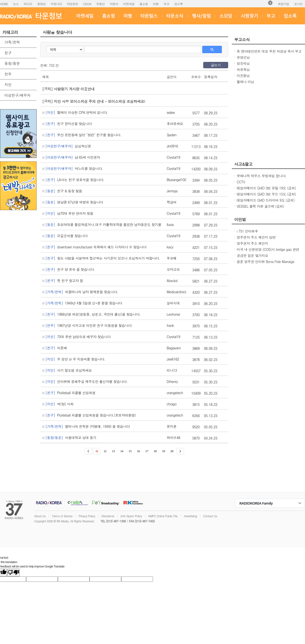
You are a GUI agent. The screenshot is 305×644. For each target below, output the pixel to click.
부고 (167, 4)
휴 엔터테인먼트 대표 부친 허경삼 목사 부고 (269, 51)
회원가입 (284, 4)
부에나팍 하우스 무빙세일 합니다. (262, 176)
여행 (156, 4)
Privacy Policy (87, 516)
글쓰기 (216, 65)
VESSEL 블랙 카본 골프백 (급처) (260, 206)
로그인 (298, 4)
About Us (40, 516)
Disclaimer (108, 516)
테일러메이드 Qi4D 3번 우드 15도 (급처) (266, 194)
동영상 (41, 4)
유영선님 (243, 57)
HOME (4, 4)
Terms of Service (62, 516)
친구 (8, 53)
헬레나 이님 (245, 82)
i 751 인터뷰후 (247, 231)
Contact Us (210, 516)
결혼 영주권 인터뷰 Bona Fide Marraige (265, 262)
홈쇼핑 (144, 4)
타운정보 (72, 4)
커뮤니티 (56, 4)
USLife (87, 4)
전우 (8, 74)
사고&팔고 (243, 164)
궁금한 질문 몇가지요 (252, 255)
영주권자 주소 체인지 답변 (256, 237)
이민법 (240, 219)
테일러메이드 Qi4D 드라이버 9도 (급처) (266, 200)
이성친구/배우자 (17, 95)
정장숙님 (243, 63)
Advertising (190, 516)
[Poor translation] (13, 573)
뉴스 (16, 4)
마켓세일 (129, 4)
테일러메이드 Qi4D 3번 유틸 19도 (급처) (266, 188)
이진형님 (243, 76)
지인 (8, 84)
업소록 (179, 4)
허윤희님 (243, 69)
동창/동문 (12, 63)
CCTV (241, 182)
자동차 (114, 4)
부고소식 (242, 39)
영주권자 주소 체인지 (252, 243)
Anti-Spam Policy (131, 516)
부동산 (101, 4)
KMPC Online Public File (163, 516)
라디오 (28, 4)
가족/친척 (12, 42)
